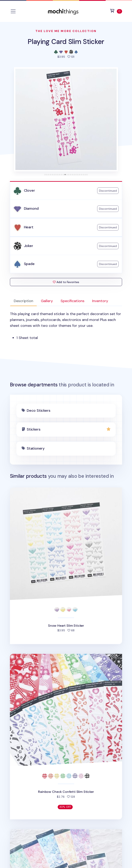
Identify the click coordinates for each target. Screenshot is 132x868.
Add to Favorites (66, 282)
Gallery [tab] (47, 301)
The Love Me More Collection (66, 31)
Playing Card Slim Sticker (66, 42)
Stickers (34, 429)
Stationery (36, 448)
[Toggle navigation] (13, 11)
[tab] (45, 175)
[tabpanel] (66, 326)
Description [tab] (23, 301)
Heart (29, 227)
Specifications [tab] (72, 301)
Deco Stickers (39, 410)
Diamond (31, 208)
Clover (29, 190)
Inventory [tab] (100, 301)
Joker (29, 246)
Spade (29, 264)
